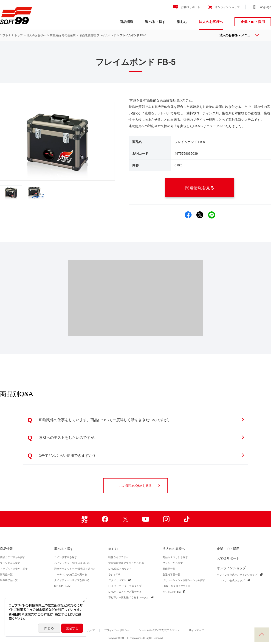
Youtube (146, 519)
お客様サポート (191, 7)
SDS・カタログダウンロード (179, 586)
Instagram (166, 519)
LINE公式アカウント (120, 569)
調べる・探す (155, 22)
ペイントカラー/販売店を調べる (72, 563)
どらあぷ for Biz (172, 592)
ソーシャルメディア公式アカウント (159, 630)
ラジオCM (114, 574)
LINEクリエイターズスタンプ (125, 586)
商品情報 (127, 22)
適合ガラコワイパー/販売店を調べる (75, 569)
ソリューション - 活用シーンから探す (184, 580)
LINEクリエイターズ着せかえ (125, 592)
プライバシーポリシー (117, 630)
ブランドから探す (10, 563)
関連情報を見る (206, 188)
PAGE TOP (262, 635)
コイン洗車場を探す (66, 557)
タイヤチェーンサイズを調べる (72, 580)
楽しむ (182, 22)
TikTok (187, 519)
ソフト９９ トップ (11, 35)
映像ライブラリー (119, 557)
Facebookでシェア (188, 215)
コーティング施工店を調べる (71, 574)
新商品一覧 (6, 574)
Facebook (105, 519)
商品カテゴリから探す (13, 557)
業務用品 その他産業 (63, 35)
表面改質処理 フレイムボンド (98, 35)
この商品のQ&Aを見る (139, 486)
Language (265, 7)
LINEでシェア (212, 215)
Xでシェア (200, 215)
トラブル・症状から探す (14, 569)
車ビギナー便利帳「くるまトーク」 (129, 597)
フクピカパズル (117, 580)
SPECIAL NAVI (63, 586)
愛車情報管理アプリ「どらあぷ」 (127, 563)
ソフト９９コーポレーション (16, 16)
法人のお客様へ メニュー (239, 35)
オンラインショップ (227, 7)
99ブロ (84, 519)
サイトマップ (196, 630)
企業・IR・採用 (253, 22)
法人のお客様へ (211, 22)
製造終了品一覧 (9, 580)
